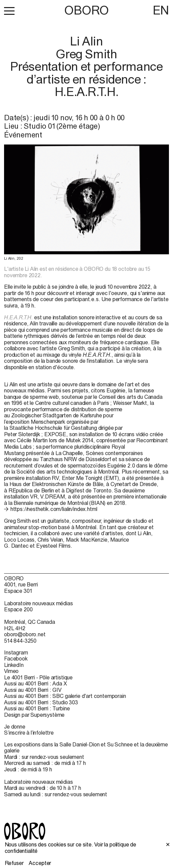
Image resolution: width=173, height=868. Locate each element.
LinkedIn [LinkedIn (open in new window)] (14, 665)
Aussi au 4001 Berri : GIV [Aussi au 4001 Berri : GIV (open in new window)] (33, 690)
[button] (9, 11)
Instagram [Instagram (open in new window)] (16, 652)
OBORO (86, 10)
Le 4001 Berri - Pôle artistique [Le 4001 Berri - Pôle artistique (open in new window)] (38, 677)
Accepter (40, 863)
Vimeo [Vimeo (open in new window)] (11, 671)
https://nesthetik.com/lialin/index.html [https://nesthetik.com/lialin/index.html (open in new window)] (54, 509)
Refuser (14, 863)
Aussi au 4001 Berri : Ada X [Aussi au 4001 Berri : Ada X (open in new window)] (35, 683)
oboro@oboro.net (25, 634)
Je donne (15, 727)
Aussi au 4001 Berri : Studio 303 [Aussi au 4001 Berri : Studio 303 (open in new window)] (41, 702)
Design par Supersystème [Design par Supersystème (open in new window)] (34, 715)
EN (161, 10)
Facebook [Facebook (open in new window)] (16, 658)
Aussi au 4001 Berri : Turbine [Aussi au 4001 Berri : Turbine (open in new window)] (37, 708)
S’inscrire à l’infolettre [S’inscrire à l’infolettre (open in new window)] (29, 733)
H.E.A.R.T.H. (18, 317)
